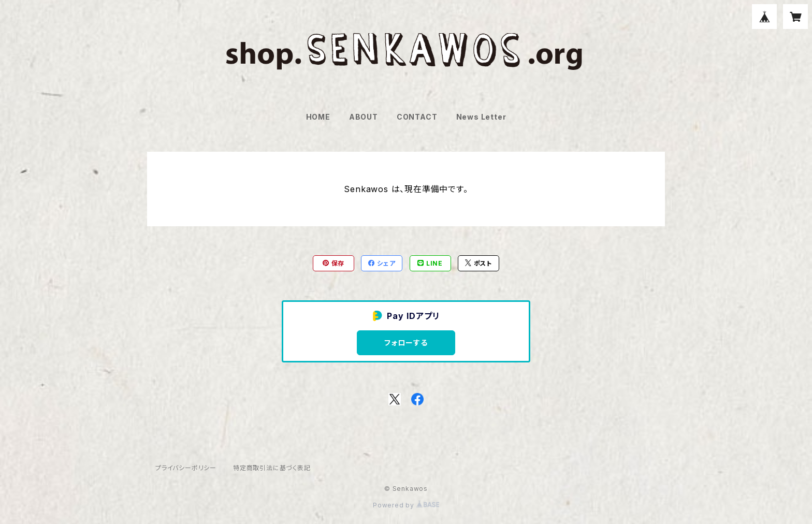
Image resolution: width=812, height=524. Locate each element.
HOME (318, 117)
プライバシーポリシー (186, 468)
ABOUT (364, 117)
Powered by (406, 505)
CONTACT (417, 117)
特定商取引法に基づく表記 (272, 468)
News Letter (481, 117)
